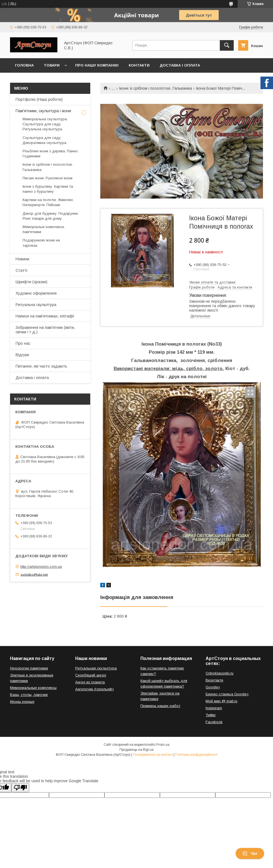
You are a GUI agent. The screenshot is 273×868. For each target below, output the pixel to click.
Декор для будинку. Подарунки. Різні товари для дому (51, 216)
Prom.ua (163, 745)
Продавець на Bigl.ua (136, 750)
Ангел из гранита (90, 682)
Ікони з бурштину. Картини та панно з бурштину (48, 189)
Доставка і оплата (180, 65)
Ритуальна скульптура (36, 305)
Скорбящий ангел (91, 675)
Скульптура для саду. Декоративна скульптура (44, 140)
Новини (22, 259)
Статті (21, 270)
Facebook (214, 722)
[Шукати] (227, 45)
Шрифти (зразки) (31, 282)
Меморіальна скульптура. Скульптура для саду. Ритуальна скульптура (45, 124)
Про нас (23, 343)
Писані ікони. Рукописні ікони (47, 178)
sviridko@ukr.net (34, 574)
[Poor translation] (20, 788)
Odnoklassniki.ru (220, 673)
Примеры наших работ (160, 706)
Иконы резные (22, 702)
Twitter (211, 715)
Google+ (213, 687)
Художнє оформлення (36, 293)
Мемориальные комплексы (33, 688)
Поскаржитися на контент (153, 755)
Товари (52, 65)
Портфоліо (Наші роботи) (39, 99)
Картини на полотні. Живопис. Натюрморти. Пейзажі (48, 202)
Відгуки (22, 355)
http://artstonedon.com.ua (41, 567)
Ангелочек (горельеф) (94, 689)
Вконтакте (214, 680)
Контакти (139, 65)
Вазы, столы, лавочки (29, 695)
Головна (24, 65)
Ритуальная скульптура (96, 668)
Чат (250, 854)
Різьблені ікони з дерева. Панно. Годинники (51, 154)
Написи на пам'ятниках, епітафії (45, 316)
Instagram (214, 708)
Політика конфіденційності (196, 755)
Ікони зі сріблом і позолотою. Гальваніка (155, 88)
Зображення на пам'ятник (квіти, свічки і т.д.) (45, 330)
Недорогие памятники (29, 668)
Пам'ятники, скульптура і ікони (43, 111)
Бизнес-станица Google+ (227, 694)
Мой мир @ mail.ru (221, 701)
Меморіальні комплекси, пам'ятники (44, 229)
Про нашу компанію (97, 65)
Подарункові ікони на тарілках (41, 243)
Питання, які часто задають (41, 366)
